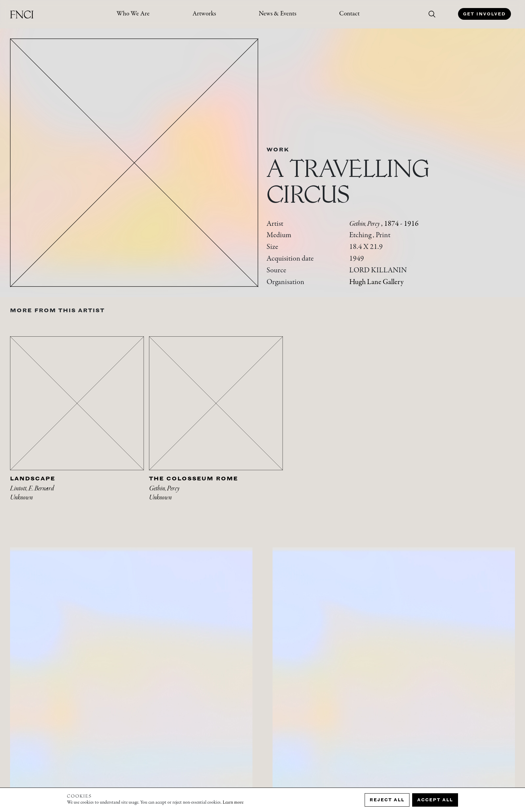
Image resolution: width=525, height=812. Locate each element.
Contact (349, 14)
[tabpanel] (80, 427)
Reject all (387, 800)
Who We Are (133, 14)
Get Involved (484, 14)
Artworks (204, 14)
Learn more (233, 803)
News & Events (278, 14)
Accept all (435, 800)
